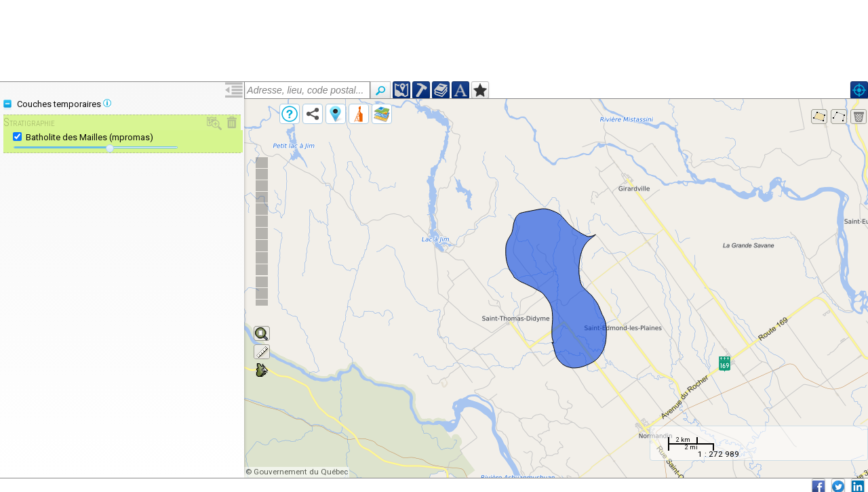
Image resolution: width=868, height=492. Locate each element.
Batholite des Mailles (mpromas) (90, 137)
